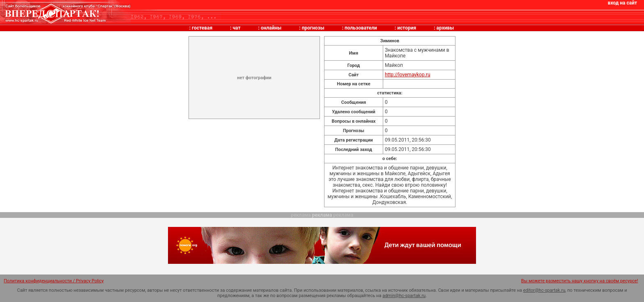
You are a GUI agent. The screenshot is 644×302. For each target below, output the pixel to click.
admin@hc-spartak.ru (404, 296)
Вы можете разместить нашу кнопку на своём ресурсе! (580, 281)
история (407, 28)
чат (236, 28)
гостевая (202, 28)
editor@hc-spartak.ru (544, 290)
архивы (445, 28)
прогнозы (313, 28)
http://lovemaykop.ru (408, 75)
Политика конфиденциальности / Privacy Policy (54, 281)
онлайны (271, 28)
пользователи (361, 28)
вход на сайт (622, 3)
